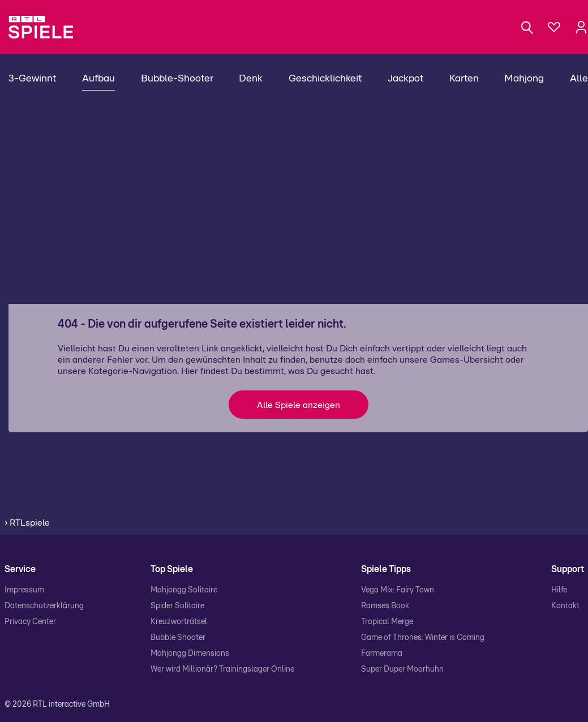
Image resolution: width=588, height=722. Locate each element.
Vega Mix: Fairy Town (398, 590)
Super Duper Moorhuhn (402, 669)
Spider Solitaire (177, 606)
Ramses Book (385, 606)
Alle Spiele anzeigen (299, 405)
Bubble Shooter (178, 638)
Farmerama (382, 654)
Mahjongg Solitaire (184, 590)
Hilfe (559, 590)
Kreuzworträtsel (179, 622)
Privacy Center (30, 622)
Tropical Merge (387, 622)
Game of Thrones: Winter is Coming (423, 638)
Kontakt (565, 606)
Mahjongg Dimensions (190, 654)
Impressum (24, 590)
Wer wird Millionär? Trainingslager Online (222, 669)
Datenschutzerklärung (44, 606)
